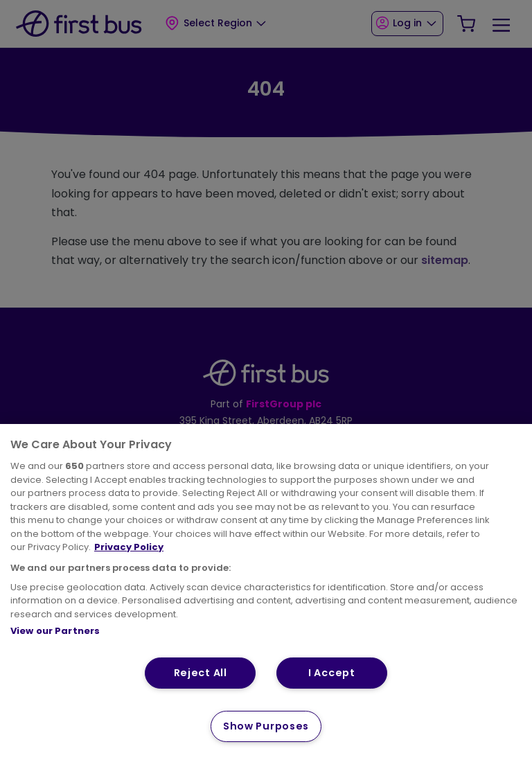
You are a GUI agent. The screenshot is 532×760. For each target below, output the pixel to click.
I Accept (332, 673)
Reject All (201, 673)
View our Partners (55, 631)
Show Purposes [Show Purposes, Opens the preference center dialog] (266, 726)
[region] (266, 592)
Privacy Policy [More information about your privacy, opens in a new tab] (129, 547)
